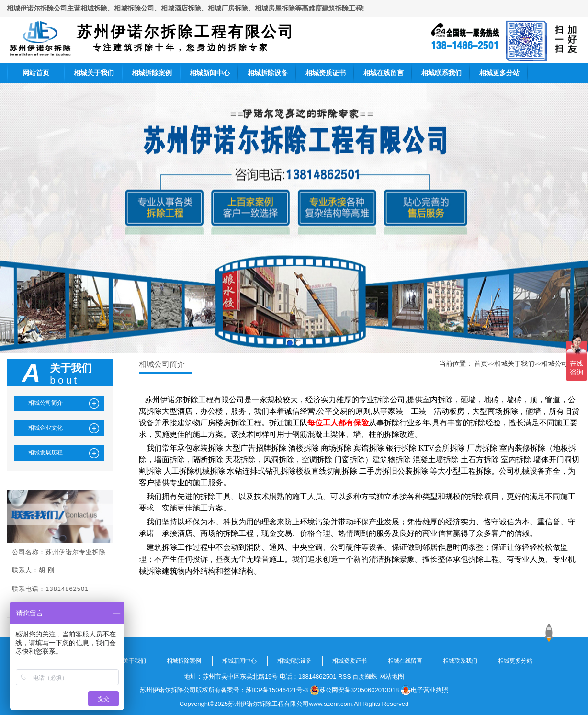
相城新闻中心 (210, 73)
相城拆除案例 (152, 73)
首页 (481, 363)
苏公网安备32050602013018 (354, 690)
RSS (345, 676)
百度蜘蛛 (365, 676)
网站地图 (392, 676)
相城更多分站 (499, 73)
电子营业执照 (424, 690)
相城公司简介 (561, 363)
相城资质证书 (326, 73)
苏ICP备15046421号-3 (277, 690)
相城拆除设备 (268, 73)
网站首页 (36, 73)
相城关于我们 (94, 73)
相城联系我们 (441, 73)
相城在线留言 (384, 73)
